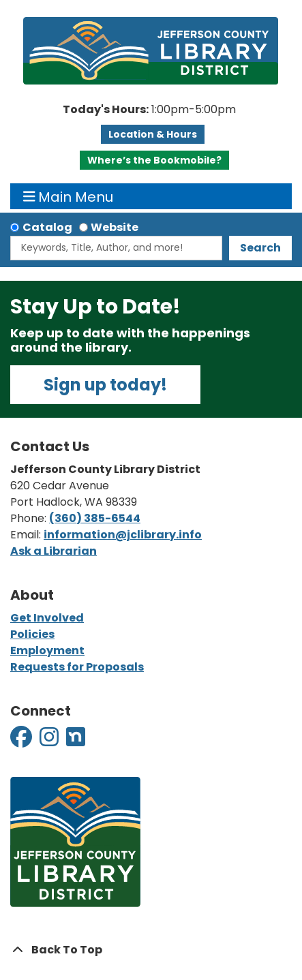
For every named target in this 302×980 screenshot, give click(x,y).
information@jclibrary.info (123, 535)
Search (260, 248)
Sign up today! (105, 385)
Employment (47, 650)
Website (115, 227)
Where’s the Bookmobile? (154, 160)
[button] (149, 110)
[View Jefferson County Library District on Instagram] (50, 741)
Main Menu (69, 196)
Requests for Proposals (77, 667)
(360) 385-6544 (95, 518)
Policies (32, 634)
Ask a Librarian (54, 551)
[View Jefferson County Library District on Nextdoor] (76, 741)
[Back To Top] (151, 950)
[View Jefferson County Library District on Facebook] (22, 741)
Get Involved (47, 618)
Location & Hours (153, 134)
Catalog (47, 227)
